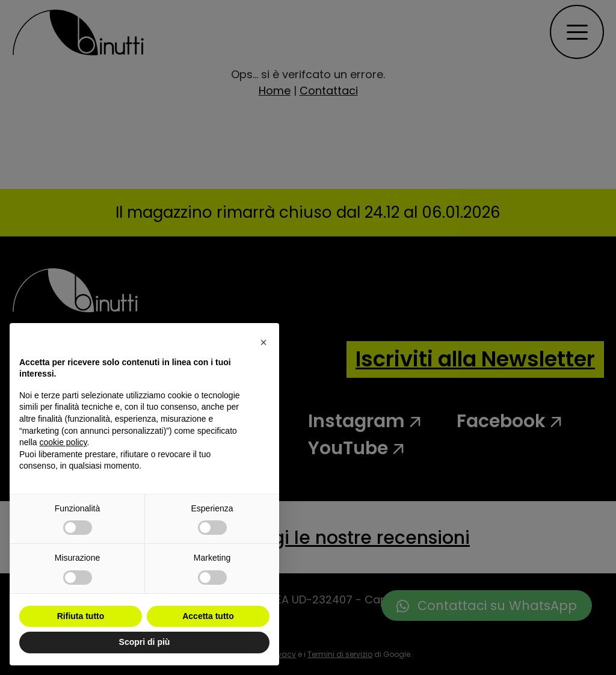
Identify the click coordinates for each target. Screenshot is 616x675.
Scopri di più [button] (145, 642)
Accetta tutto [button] (208, 616)
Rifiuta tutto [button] (81, 616)
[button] (263, 342)
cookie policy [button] (63, 442)
